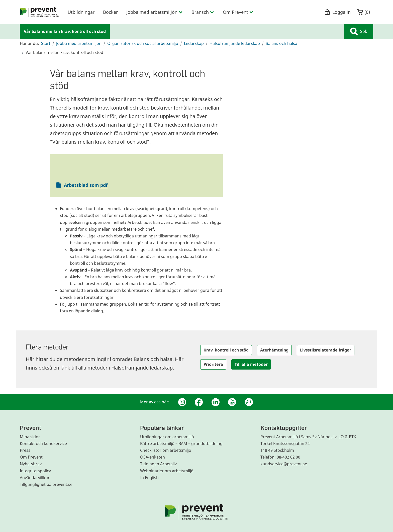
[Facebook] (199, 402)
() (364, 12)
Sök (359, 32)
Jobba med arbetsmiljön (79, 43)
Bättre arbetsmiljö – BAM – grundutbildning (181, 444)
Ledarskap (194, 43)
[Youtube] (232, 402)
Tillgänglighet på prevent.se (46, 484)
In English (149, 478)
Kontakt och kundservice (43, 444)
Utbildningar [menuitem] (81, 12)
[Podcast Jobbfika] (249, 402)
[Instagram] (182, 402)
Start (46, 43)
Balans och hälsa (281, 43)
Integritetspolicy (35, 471)
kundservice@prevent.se (284, 464)
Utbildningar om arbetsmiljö (167, 437)
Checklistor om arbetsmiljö (166, 450)
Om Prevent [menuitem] (238, 12)
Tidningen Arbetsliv (158, 464)
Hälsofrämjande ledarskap (235, 43)
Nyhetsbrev (31, 464)
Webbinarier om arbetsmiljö (167, 471)
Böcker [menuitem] (110, 12)
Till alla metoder (251, 364)
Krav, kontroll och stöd (226, 350)
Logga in (337, 12)
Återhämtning (274, 350)
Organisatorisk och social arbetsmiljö (143, 43)
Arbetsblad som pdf (86, 185)
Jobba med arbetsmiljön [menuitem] (155, 12)
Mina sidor (30, 437)
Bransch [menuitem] (203, 12)
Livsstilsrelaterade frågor (326, 350)
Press (25, 450)
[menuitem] (40, 12)
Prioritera (213, 364)
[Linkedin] (216, 402)
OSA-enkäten (153, 457)
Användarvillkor (35, 478)
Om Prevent (31, 457)
